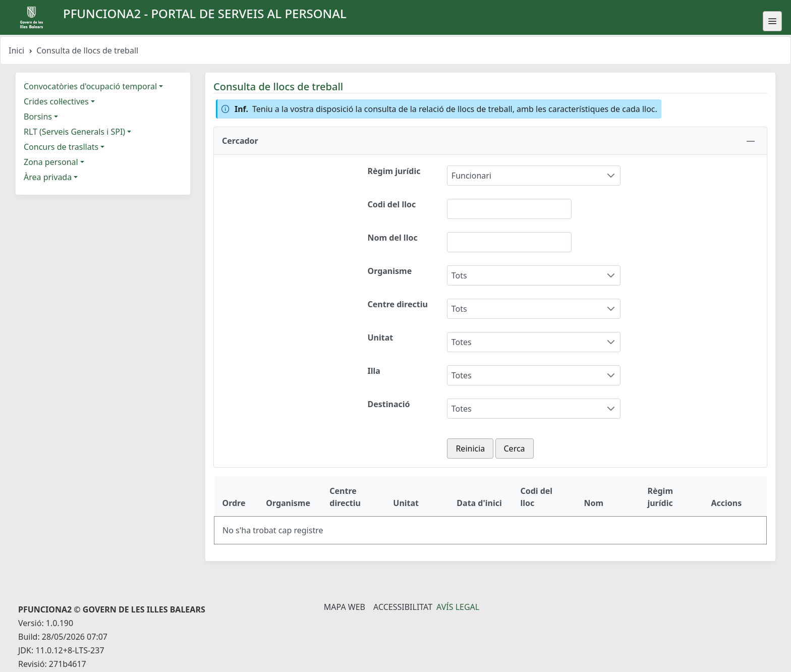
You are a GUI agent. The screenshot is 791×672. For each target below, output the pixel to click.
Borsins (38, 117)
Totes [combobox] (462, 342)
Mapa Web (345, 607)
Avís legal (458, 607)
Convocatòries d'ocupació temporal (90, 86)
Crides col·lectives (56, 101)
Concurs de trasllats (61, 147)
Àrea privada (48, 177)
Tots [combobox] (459, 275)
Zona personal (51, 162)
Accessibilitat (403, 607)
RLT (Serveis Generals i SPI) (74, 132)
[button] (490, 141)
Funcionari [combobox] (471, 176)
